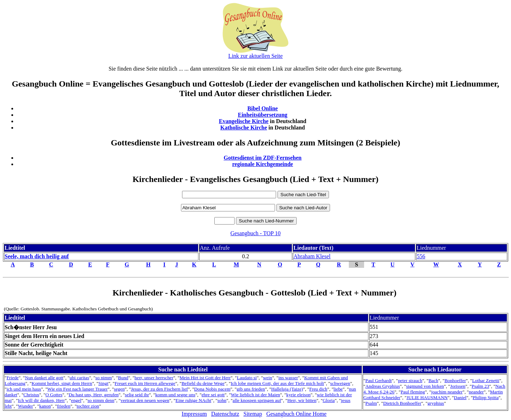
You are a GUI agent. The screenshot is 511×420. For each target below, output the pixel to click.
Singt (103, 383)
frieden (64, 406)
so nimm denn (101, 400)
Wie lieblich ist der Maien (256, 395)
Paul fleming (413, 392)
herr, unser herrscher (154, 378)
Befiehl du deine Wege (203, 383)
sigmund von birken (425, 386)
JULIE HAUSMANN (427, 397)
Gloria (329, 400)
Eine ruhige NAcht (194, 400)
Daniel (460, 397)
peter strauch (410, 380)
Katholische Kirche (244, 128)
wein (268, 378)
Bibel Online (263, 108)
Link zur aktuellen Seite (255, 56)
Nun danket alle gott (44, 378)
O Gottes (54, 395)
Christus (31, 395)
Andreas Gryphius (382, 386)
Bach (433, 380)
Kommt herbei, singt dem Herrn (62, 383)
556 (421, 256)
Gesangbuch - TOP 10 (255, 233)
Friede (12, 378)
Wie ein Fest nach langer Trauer (77, 389)
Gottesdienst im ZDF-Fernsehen (263, 158)
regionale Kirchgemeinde (262, 164)
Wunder (26, 406)
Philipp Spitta (486, 397)
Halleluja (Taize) (287, 389)
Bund (123, 378)
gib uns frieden (251, 389)
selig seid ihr (137, 395)
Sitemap (253, 414)
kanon (45, 406)
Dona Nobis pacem (212, 389)
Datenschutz (225, 414)
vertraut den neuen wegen (145, 400)
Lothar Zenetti (486, 380)
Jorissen (458, 386)
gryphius (436, 403)
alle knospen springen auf (257, 400)
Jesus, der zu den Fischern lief (160, 389)
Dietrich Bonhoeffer (402, 403)
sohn (222, 400)
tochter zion (88, 406)
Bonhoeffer (455, 380)
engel (76, 400)
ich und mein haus (24, 389)
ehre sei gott (213, 395)
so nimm (104, 378)
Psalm (371, 403)
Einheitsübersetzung (263, 115)
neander (476, 392)
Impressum (194, 414)
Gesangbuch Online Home (296, 414)
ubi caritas (79, 378)
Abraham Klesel (312, 256)
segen (119, 389)
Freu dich (318, 389)
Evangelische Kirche (244, 121)
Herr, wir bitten (302, 400)
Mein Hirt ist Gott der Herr (205, 378)
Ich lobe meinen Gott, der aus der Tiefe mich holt (277, 383)
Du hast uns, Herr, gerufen (94, 395)
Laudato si (247, 378)
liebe (338, 389)
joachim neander (447, 392)
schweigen (340, 383)
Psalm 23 (480, 386)
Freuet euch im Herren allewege (145, 383)
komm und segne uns (175, 395)
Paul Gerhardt (378, 380)
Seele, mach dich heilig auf (37, 256)
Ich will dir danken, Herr (42, 400)
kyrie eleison (298, 395)
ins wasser (288, 378)
